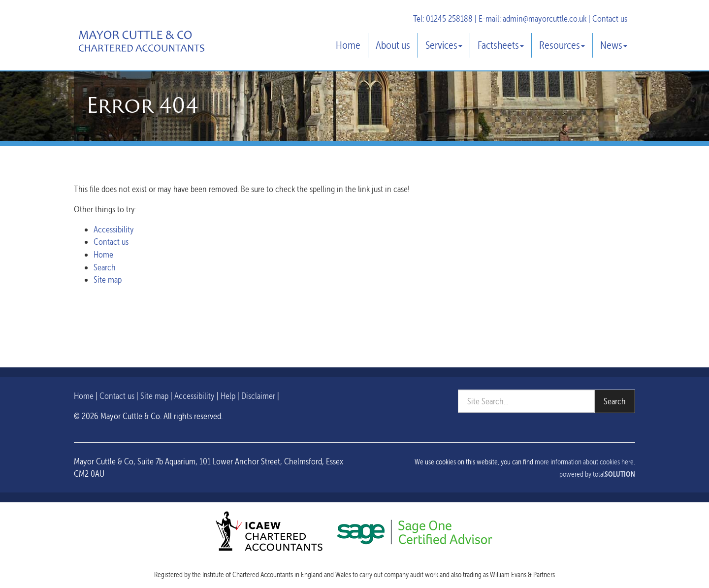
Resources (562, 45)
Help (228, 396)
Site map (108, 279)
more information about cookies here (584, 462)
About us (393, 45)
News (614, 45)
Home (348, 45)
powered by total (597, 474)
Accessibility (114, 229)
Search (105, 267)
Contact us (610, 18)
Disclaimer (258, 396)
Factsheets (501, 45)
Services (444, 45)
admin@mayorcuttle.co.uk (545, 18)
